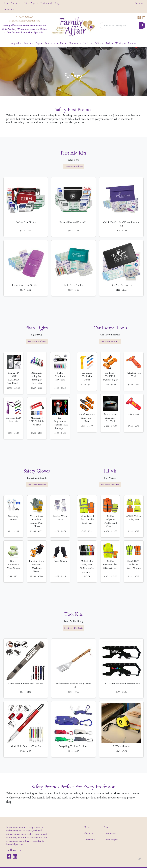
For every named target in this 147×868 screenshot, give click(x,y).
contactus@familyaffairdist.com (25, 21)
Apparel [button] (15, 43)
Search (107, 827)
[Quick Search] (120, 26)
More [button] (131, 43)
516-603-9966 (25, 17)
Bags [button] (38, 43)
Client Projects (31, 3)
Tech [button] (108, 43)
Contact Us (8, 9)
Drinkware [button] (50, 43)
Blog (57, 3)
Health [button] (87, 43)
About (14, 3)
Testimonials (46, 3)
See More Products (74, 167)
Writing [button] (119, 43)
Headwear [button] (74, 43)
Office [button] (98, 43)
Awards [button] (27, 43)
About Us (89, 833)
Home (6, 3)
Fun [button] (62, 43)
